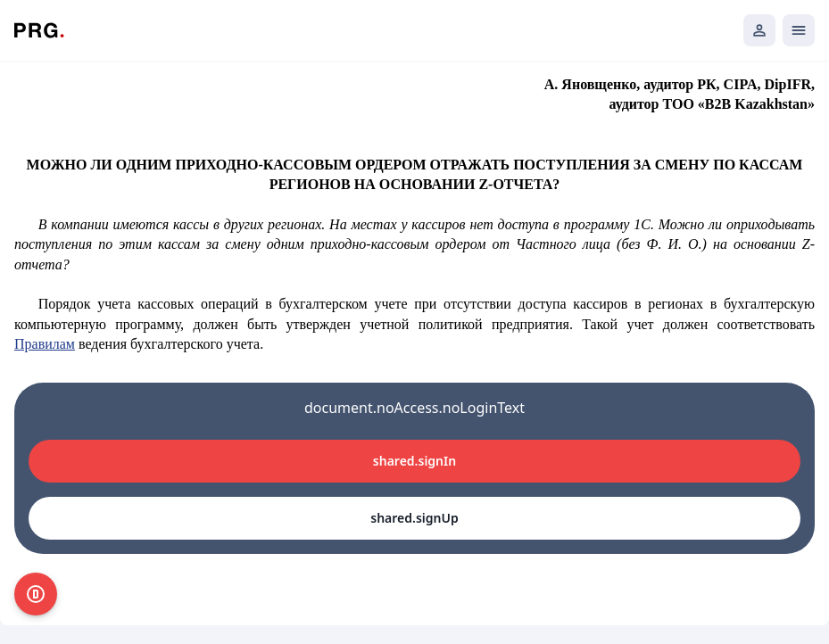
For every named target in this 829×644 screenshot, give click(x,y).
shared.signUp (414, 518)
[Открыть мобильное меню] (799, 30)
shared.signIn (414, 461)
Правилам (45, 344)
